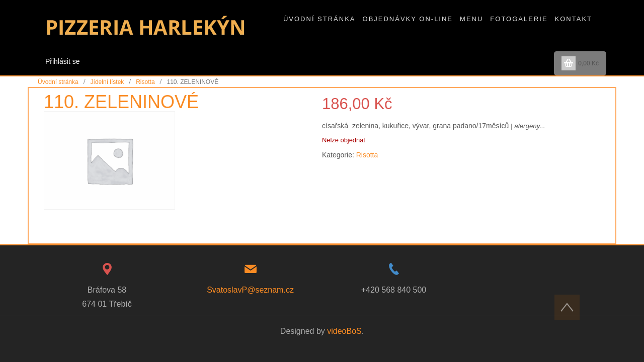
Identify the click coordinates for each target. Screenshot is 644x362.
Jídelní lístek (107, 82)
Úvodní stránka (58, 82)
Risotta (145, 82)
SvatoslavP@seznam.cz (250, 290)
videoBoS (344, 331)
